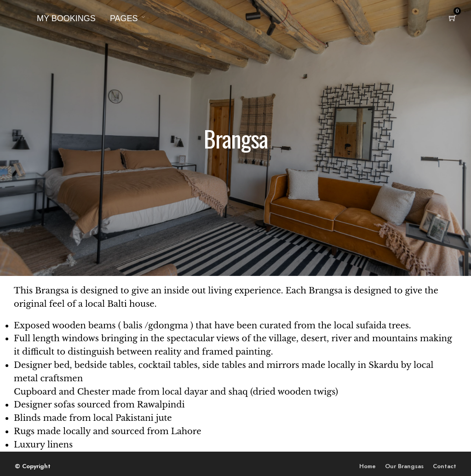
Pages (124, 18)
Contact (445, 466)
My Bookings (66, 18)
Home (368, 466)
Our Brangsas (404, 466)
